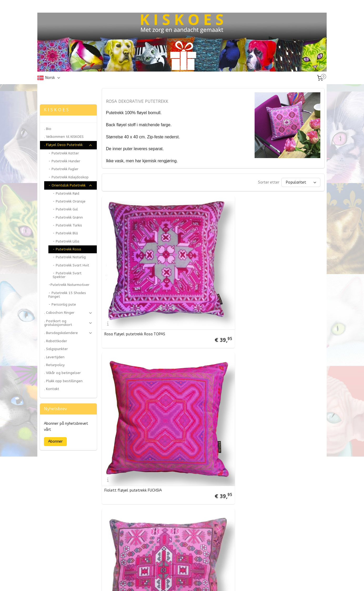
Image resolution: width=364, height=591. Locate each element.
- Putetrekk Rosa (67, 249)
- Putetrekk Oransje (69, 201)
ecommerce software (192, 581)
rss (173, 581)
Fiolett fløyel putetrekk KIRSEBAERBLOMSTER (277, 365)
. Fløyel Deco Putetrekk (68, 145)
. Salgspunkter (56, 349)
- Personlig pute (62, 304)
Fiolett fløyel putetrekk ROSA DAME (212, 366)
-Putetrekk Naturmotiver (69, 285)
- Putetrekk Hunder (64, 161)
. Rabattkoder (56, 341)
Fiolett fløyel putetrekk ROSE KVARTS (282, 459)
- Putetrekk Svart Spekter (67, 275)
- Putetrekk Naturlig (69, 257)
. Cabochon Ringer (68, 313)
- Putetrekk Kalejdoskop (69, 177)
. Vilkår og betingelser (62, 373)
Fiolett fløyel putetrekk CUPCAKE (209, 461)
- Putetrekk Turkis (67, 225)
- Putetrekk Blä (65, 233)
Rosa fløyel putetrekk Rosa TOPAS (135, 272)
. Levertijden (54, 357)
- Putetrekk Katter (64, 153)
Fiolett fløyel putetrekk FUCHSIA (209, 272)
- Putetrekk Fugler (63, 169)
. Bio (48, 129)
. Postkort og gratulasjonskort (68, 323)
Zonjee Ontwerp (55, 91)
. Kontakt (52, 389)
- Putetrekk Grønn (68, 217)
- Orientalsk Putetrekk (70, 185)
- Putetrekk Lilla (66, 241)
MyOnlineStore (237, 581)
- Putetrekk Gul (65, 209)
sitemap (163, 581)
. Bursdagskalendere (68, 333)
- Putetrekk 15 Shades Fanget (67, 295)
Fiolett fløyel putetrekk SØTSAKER (135, 555)
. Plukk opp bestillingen (63, 381)
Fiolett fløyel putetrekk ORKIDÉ (284, 272)
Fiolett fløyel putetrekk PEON (130, 461)
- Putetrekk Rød (66, 193)
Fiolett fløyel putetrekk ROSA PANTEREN (131, 365)
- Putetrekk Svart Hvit (71, 265)
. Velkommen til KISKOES (64, 137)
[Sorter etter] (301, 182)
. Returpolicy (54, 365)
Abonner (55, 441)
